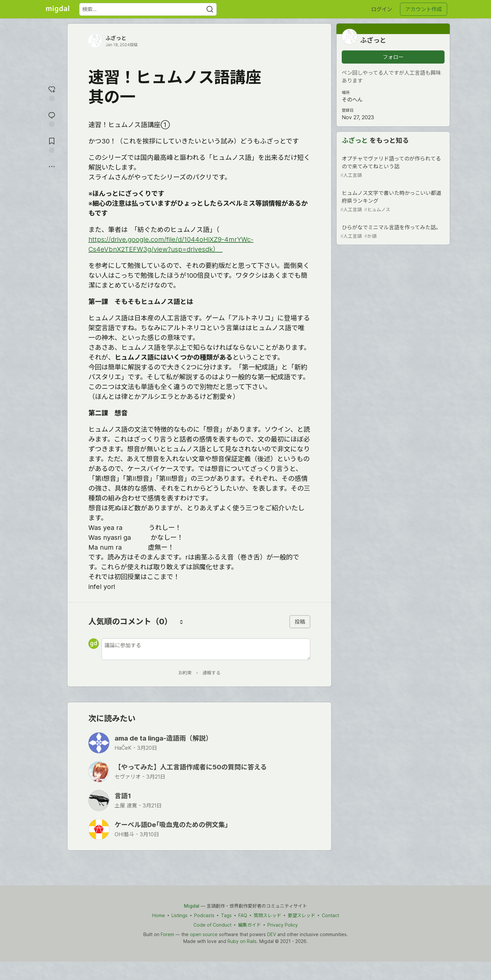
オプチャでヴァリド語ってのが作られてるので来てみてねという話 (392, 167)
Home (159, 915)
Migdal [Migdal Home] (192, 906)
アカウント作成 (424, 9)
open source (204, 934)
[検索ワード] (148, 9)
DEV (272, 934)
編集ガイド (249, 925)
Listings (180, 915)
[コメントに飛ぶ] (52, 119)
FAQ (243, 915)
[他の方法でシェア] (52, 167)
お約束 (185, 673)
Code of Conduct (212, 925)
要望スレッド (301, 915)
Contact (330, 915)
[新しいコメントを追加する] (206, 649)
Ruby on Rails (242, 941)
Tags (226, 915)
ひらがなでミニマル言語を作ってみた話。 (392, 232)
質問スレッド (267, 915)
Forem (167, 934)
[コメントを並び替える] (181, 622)
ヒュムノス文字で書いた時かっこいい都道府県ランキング (392, 201)
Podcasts (204, 915)
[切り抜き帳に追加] (52, 145)
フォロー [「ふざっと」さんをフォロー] (393, 57)
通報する (211, 673)
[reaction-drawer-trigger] (52, 93)
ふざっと (116, 38)
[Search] (210, 9)
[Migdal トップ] (58, 9)
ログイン (382, 9)
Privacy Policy (283, 925)
